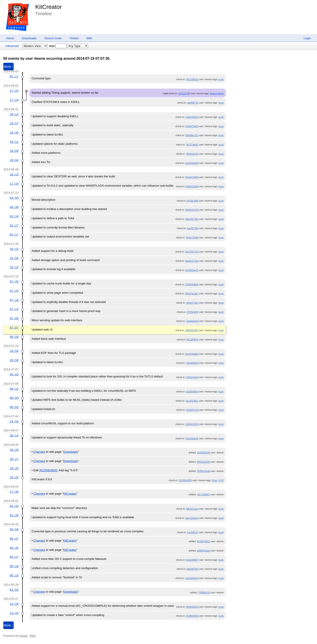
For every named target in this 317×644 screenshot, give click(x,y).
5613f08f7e (193, 340)
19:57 (14, 123)
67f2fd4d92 (193, 312)
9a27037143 (192, 252)
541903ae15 (192, 270)
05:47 (14, 539)
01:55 (14, 590)
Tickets (74, 38)
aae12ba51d (192, 518)
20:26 (14, 468)
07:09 (14, 318)
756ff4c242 (204, 592)
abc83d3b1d (192, 578)
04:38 (14, 207)
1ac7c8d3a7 (204, 494)
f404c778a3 (192, 303)
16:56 (14, 351)
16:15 (14, 249)
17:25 (14, 91)
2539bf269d (192, 616)
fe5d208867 (192, 560)
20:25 (14, 477)
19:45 (14, 133)
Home (10, 38)
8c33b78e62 (204, 541)
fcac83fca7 (193, 532)
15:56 (14, 258)
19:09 (14, 151)
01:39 (14, 515)
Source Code (53, 38)
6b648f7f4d (193, 569)
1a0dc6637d (192, 117)
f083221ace (192, 509)
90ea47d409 (192, 177)
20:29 (14, 450)
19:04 (14, 160)
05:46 (14, 548)
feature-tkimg (217, 93)
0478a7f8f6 (193, 201)
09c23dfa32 (192, 79)
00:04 (14, 398)
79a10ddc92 (192, 438)
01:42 (14, 506)
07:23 (14, 291)
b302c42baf (192, 377)
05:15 (14, 575)
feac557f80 (193, 228)
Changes (39, 452)
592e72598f (192, 238)
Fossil (23, 636)
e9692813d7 (192, 330)
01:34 (14, 216)
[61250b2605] (48, 470)
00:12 (14, 389)
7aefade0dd (192, 321)
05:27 (14, 557)
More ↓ (8, 625)
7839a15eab (204, 471)
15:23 (14, 267)
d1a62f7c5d (192, 410)
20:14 (14, 114)
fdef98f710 (193, 103)
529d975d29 (192, 126)
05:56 (14, 529)
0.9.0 (221, 480)
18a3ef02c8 (192, 363)
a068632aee (204, 551)
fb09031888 (192, 186)
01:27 (14, 226)
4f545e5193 (192, 154)
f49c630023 (192, 607)
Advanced (12, 46)
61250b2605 (185, 480)
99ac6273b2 (192, 219)
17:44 (14, 184)
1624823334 (204, 453)
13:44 (14, 613)
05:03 (14, 375)
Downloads (29, 38)
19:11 (14, 142)
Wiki (89, 38)
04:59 (14, 198)
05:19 (14, 566)
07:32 (14, 282)
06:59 (14, 337)
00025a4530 (204, 462)
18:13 (14, 174)
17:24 (14, 100)
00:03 (14, 407)
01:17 (14, 76)
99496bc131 (192, 135)
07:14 (14, 309)
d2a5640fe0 (192, 392)
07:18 (14, 300)
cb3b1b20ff (184, 93)
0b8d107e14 (192, 210)
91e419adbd (192, 354)
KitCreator (48, 7)
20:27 (14, 459)
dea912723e (192, 261)
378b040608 (192, 284)
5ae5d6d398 (192, 163)
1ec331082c (192, 401)
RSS (33, 636)
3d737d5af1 (192, 145)
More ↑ (8, 67)
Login (307, 38)
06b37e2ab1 (192, 293)
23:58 (14, 421)
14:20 (14, 604)
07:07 (14, 328)
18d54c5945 (192, 424)
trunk (221, 79)
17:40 (14, 492)
